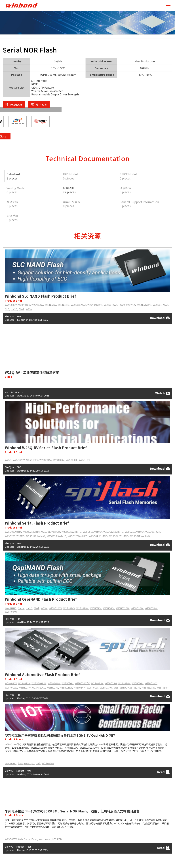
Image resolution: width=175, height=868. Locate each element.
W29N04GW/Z (95, 305)
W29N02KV (50, 305)
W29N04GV (24, 305)
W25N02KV (95, 608)
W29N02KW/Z (144, 305)
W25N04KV (108, 608)
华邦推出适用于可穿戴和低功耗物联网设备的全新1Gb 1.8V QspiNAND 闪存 (60, 735)
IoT (33, 763)
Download (160, 318)
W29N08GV (11, 305)
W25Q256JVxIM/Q (134, 532)
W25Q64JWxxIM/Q (119, 536)
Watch (163, 393)
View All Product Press (18, 771)
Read (164, 772)
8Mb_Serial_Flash (28, 839)
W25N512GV (55, 608)
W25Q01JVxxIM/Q (51, 532)
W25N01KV (69, 608)
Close (170, 62)
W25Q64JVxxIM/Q (98, 536)
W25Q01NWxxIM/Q (71, 532)
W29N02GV (37, 305)
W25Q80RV (45, 460)
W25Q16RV (32, 460)
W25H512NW (148, 688)
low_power (45, 839)
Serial (21, 608)
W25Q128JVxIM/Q (36, 536)
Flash (22, 309)
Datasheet (15, 105)
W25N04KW (11, 612)
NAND (14, 309)
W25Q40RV (58, 460)
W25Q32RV (19, 460)
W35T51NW (163, 688)
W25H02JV (52, 688)
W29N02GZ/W (82, 683)
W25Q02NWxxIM (31, 532)
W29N (29, 309)
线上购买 (41, 105)
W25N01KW (48, 763)
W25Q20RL (72, 460)
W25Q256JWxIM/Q (15, 536)
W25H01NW (106, 688)
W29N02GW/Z (128, 305)
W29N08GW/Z (78, 305)
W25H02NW (66, 688)
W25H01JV (93, 688)
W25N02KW (151, 608)
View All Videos (14, 392)
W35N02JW (111, 683)
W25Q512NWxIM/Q (113, 532)
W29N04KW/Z (111, 305)
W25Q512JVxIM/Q (92, 532)
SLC (7, 309)
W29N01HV (64, 305)
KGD (60, 839)
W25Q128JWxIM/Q (56, 536)
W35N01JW (25, 688)
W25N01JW (11, 688)
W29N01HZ (151, 683)
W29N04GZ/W (39, 683)
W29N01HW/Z (160, 305)
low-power (24, 763)
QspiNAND (11, 608)
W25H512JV (134, 688)
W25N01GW (137, 608)
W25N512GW (122, 608)
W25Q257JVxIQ (153, 532)
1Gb (38, 763)
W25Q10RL (85, 460)
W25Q (8, 460)
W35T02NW (79, 688)
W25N (44, 608)
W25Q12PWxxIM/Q (78, 536)
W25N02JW (97, 683)
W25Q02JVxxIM (13, 532)
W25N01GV (82, 608)
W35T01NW (120, 688)
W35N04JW (54, 683)
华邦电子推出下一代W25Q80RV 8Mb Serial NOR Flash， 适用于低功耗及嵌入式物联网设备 (72, 811)
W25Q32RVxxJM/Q (140, 536)
